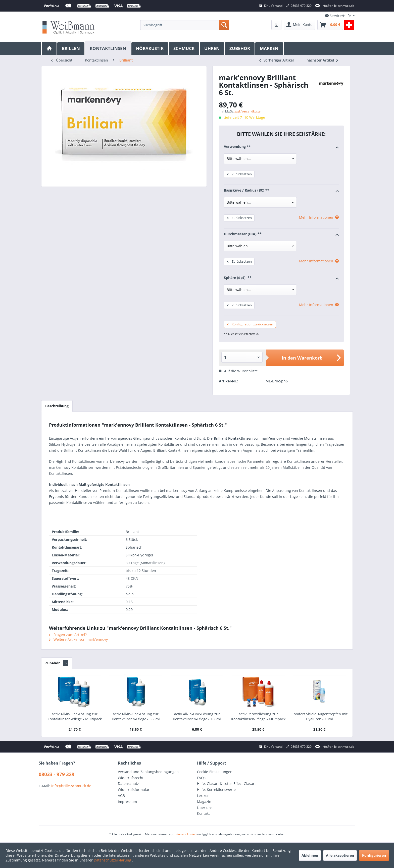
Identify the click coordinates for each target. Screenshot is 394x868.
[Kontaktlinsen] (108, 48)
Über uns (205, 808)
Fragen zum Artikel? (68, 635)
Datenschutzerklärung (113, 860)
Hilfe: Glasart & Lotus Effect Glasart (226, 784)
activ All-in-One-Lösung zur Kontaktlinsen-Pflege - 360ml (136, 716)
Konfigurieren (374, 855)
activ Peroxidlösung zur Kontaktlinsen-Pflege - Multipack (258, 716)
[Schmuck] (184, 48)
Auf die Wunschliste (238, 371)
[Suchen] (224, 25)
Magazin (204, 802)
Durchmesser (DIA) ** (281, 234)
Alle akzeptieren (340, 855)
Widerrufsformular (134, 790)
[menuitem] (185, 25)
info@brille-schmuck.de (71, 786)
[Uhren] (212, 48)
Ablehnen (310, 855)
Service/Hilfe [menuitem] (338, 16)
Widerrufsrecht (131, 778)
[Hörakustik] (150, 48)
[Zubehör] (240, 48)
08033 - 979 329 (57, 774)
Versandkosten (186, 834)
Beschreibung (57, 406)
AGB (121, 796)
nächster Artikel (322, 60)
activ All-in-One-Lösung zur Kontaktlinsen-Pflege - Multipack (75, 716)
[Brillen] (71, 48)
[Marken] (269, 48)
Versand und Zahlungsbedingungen (148, 772)
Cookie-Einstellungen (215, 772)
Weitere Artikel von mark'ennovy (78, 639)
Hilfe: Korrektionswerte (216, 790)
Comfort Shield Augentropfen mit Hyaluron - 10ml (319, 716)
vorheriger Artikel (277, 60)
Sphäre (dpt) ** (281, 278)
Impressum (127, 802)
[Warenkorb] (330, 25)
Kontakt (203, 813)
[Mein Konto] (299, 25)
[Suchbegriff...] (185, 25)
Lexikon (203, 796)
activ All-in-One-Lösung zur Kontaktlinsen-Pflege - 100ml (197, 716)
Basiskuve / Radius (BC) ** (281, 191)
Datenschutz (128, 784)
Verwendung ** (281, 147)
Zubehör (57, 663)
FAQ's (202, 778)
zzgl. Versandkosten (248, 111)
